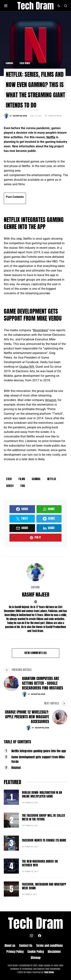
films (22, 479)
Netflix (51, 137)
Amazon (51, 400)
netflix (52, 479)
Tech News (25, 63)
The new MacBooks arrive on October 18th (40, 863)
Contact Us (26, 945)
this (23, 486)
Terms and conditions (50, 945)
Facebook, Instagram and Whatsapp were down (44, 886)
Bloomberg (40, 330)
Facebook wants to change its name (44, 840)
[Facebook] (40, 936)
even (9, 479)
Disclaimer (54, 952)
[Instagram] (31, 936)
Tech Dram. (49, 972)
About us (10, 945)
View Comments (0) (36, 653)
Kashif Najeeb (36, 595)
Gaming (9, 63)
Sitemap (36, 958)
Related (16, 768)
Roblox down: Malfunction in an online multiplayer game (42, 794)
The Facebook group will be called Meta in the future (43, 817)
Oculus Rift (27, 367)
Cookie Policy (36, 952)
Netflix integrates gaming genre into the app (39, 751)
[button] (6, 6)
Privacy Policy (15, 952)
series (10, 486)
